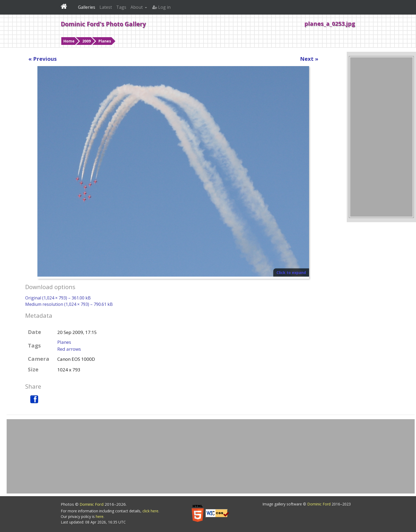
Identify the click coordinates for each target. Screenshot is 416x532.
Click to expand (291, 273)
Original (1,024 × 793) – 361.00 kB (58, 298)
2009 (86, 41)
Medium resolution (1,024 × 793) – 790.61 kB (69, 304)
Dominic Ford (92, 504)
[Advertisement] (381, 137)
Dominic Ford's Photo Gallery (103, 24)
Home (69, 41)
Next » (309, 59)
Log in (161, 7)
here (100, 516)
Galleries (87, 7)
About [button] (137, 7)
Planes (105, 41)
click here (150, 511)
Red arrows (69, 349)
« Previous (43, 59)
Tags (121, 7)
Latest (106, 7)
